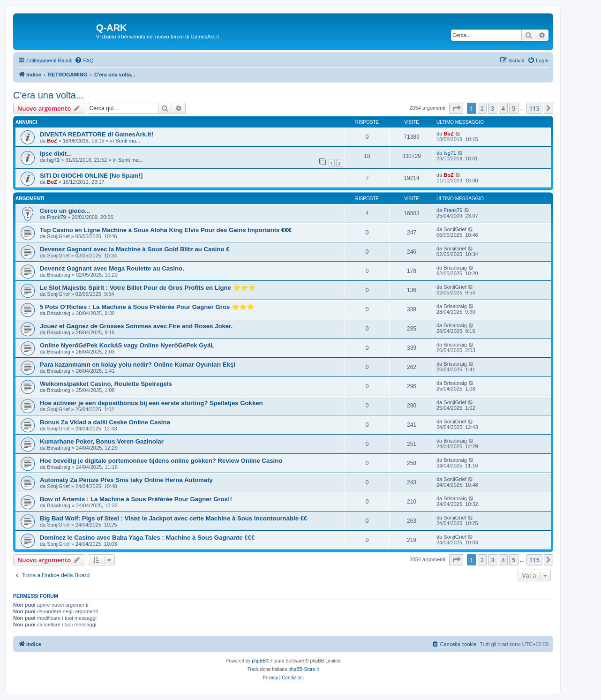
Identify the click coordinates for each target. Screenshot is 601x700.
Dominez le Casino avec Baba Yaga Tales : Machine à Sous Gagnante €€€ (147, 538)
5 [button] (514, 108)
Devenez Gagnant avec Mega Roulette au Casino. (112, 268)
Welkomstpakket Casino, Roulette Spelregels (106, 384)
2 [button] (482, 108)
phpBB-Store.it (304, 669)
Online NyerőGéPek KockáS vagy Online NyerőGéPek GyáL (127, 345)
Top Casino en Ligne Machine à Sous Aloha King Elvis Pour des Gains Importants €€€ (166, 230)
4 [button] (503, 108)
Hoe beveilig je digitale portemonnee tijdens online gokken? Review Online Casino (161, 461)
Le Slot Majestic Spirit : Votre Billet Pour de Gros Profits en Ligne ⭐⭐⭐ (148, 288)
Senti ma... (128, 141)
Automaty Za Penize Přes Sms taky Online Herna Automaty (126, 480)
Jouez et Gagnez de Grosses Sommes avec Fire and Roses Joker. (136, 326)
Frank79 (56, 217)
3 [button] (492, 108)
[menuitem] (84, 60)
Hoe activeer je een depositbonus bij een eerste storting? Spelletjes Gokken (151, 403)
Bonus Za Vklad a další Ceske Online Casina (105, 422)
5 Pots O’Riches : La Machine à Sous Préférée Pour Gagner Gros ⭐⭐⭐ (147, 307)
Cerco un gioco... (65, 211)
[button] (456, 108)
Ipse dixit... (56, 154)
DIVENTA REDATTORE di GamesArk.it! (97, 134)
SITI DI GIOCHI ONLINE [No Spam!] (91, 176)
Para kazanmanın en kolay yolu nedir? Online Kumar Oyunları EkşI (138, 365)
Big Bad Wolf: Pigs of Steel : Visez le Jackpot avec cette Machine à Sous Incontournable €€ (173, 518)
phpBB (259, 661)
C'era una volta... (49, 95)
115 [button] (534, 108)
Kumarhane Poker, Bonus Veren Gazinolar (102, 441)
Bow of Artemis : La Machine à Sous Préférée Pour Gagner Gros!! (136, 499)
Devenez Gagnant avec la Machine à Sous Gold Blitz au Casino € (135, 249)
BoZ (52, 141)
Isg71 (53, 160)
